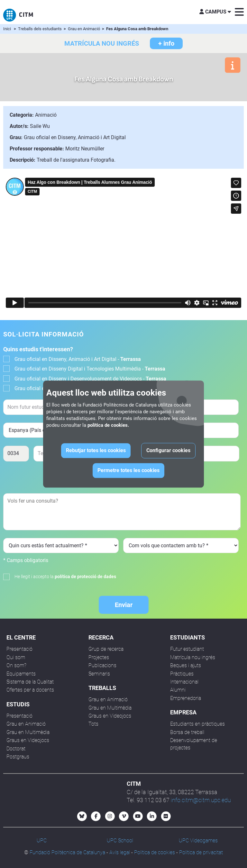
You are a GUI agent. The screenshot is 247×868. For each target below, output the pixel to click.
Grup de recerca (106, 649)
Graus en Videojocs (28, 740)
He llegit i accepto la (65, 577)
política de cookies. (108, 425)
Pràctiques (182, 674)
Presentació (19, 649)
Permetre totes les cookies (128, 470)
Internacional (184, 682)
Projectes (99, 657)
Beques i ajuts (186, 665)
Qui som (16, 657)
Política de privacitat (201, 852)
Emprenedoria (186, 698)
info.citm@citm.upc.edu (201, 800)
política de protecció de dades (85, 577)
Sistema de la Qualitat (30, 682)
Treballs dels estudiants (40, 29)
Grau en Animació (84, 29)
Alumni (178, 690)
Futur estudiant (187, 649)
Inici (7, 29)
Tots (93, 724)
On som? (16, 665)
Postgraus (18, 757)
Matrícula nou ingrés (193, 657)
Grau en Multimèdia (28, 732)
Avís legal (120, 852)
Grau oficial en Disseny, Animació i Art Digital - (78, 359)
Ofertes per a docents (30, 690)
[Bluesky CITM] (82, 816)
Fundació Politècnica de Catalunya (67, 852)
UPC (42, 841)
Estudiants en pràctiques (197, 724)
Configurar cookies (168, 450)
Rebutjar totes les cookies (96, 450)
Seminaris (99, 674)
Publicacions (102, 665)
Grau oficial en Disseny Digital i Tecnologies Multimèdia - (90, 369)
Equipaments (21, 674)
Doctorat (16, 749)
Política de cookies (155, 852)
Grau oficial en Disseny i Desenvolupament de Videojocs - (90, 379)
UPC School (120, 841)
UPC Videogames (198, 841)
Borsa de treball (187, 732)
